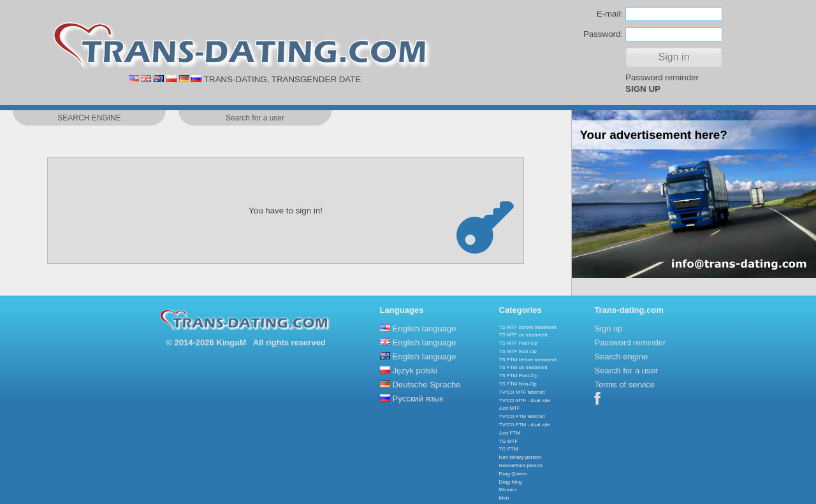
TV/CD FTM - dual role (525, 425)
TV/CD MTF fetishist (522, 392)
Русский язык (418, 399)
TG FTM (509, 449)
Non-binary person (520, 457)
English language (425, 328)
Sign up (608, 328)
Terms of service (624, 385)
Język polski (415, 371)
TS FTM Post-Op (518, 376)
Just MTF (510, 408)
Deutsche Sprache (427, 385)
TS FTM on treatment (523, 367)
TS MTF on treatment (523, 335)
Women (508, 490)
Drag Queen (513, 474)
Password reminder (662, 77)
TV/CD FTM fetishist (522, 416)
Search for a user (626, 371)
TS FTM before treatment (528, 360)
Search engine (621, 356)
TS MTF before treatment (528, 327)
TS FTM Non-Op (518, 384)
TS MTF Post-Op (518, 343)
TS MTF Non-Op (518, 351)
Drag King (511, 482)
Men (504, 498)
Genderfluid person (521, 465)
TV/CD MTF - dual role (525, 400)
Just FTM (510, 433)
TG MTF (509, 441)
